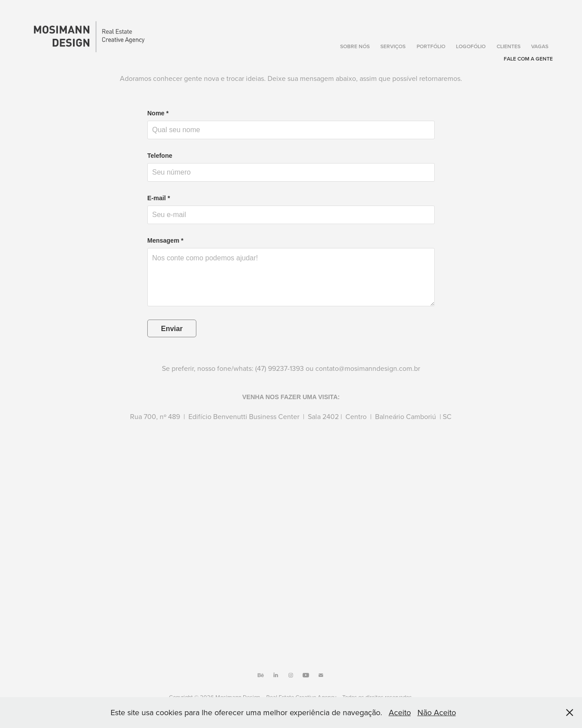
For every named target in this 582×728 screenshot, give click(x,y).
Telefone (160, 156)
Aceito (400, 712)
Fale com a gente (528, 59)
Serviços (393, 46)
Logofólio (471, 46)
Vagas (540, 46)
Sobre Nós (355, 46)
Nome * (158, 113)
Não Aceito (437, 712)
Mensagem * (165, 240)
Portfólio (431, 46)
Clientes (509, 46)
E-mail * (159, 198)
